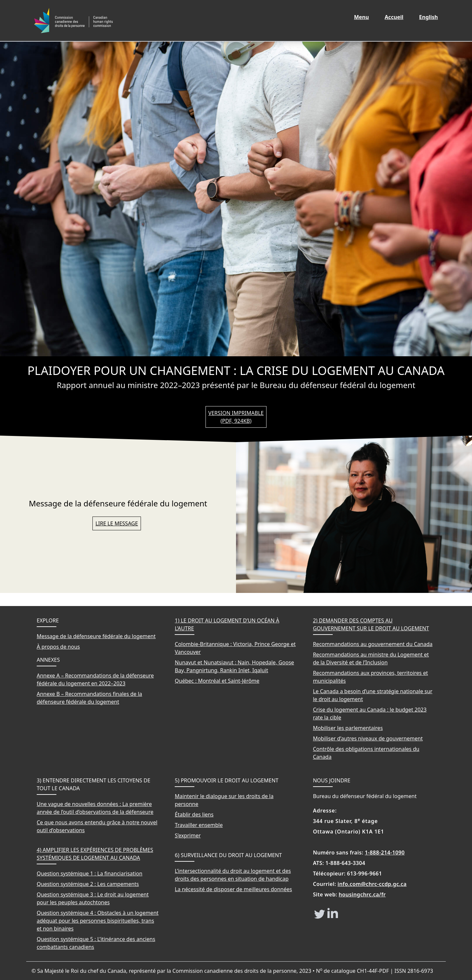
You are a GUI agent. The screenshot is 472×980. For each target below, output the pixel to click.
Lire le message (117, 523)
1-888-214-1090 (385, 853)
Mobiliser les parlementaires (348, 728)
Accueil (398, 17)
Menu (361, 17)
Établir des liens (194, 814)
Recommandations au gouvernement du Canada (373, 644)
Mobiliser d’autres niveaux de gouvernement (368, 738)
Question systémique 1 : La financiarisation (89, 873)
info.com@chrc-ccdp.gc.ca (372, 884)
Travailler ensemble (199, 825)
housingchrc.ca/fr (362, 894)
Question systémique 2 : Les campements (88, 884)
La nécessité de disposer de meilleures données (233, 889)
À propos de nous (58, 647)
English (432, 17)
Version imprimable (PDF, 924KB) (236, 417)
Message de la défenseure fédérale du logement (96, 636)
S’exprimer (188, 835)
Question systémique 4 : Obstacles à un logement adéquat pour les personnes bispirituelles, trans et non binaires (98, 921)
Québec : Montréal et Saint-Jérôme (217, 681)
